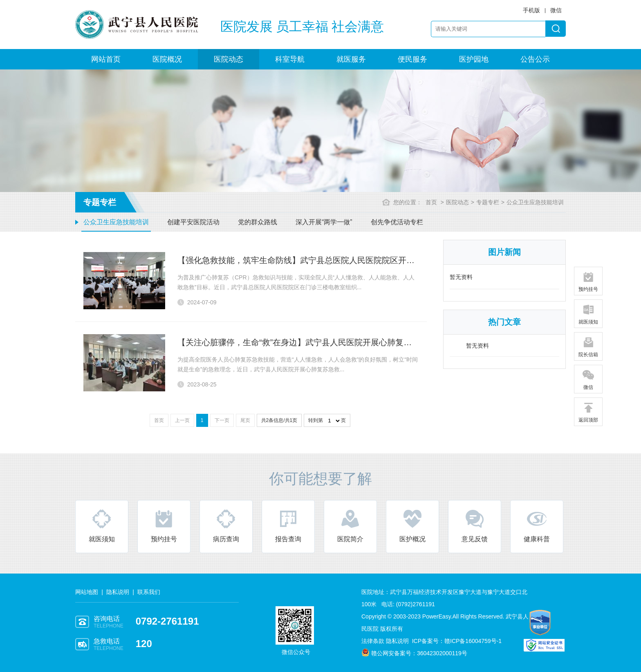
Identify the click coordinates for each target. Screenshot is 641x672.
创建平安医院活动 (193, 222)
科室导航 (290, 59)
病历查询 (226, 526)
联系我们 (149, 592)
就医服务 (351, 59)
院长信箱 (588, 347)
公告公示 (535, 59)
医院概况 (167, 59)
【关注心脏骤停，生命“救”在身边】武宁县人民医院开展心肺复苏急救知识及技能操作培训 (340, 342)
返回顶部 (588, 412)
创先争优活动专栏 (397, 222)
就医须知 (102, 526)
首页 (431, 202)
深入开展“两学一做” (324, 222)
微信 (588, 380)
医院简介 (350, 526)
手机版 (531, 10)
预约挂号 (164, 526)
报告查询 (288, 526)
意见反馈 (475, 526)
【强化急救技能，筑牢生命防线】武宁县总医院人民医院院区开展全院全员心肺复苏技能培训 (345, 260)
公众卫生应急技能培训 (116, 222)
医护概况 (412, 526)
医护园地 (474, 59)
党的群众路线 (258, 222)
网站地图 (87, 592)
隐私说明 (118, 592)
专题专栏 (488, 202)
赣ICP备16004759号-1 (473, 641)
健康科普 (537, 526)
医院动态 (229, 59)
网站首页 (106, 59)
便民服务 (412, 59)
